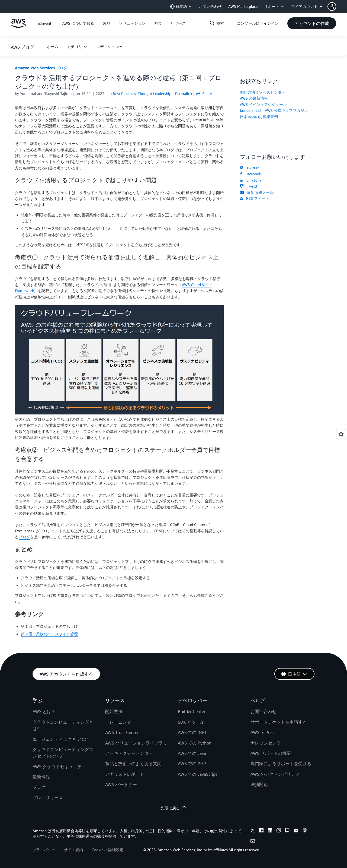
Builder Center (192, 711)
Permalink (184, 94)
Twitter (249, 168)
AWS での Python (195, 743)
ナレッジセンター (268, 743)
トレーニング (118, 722)
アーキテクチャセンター (129, 753)
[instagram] (279, 831)
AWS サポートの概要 (271, 753)
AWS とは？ (44, 711)
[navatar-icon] (332, 7)
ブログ (24, 537)
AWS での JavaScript (197, 774)
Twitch (249, 186)
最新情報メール (257, 192)
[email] (253, 842)
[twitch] (287, 831)
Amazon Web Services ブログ (41, 68)
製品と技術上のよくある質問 (133, 764)
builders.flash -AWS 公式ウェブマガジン (274, 110)
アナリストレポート (125, 774)
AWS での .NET (192, 732)
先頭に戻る (173, 808)
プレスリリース (48, 798)
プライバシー (44, 850)
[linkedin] (270, 831)
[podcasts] (305, 831)
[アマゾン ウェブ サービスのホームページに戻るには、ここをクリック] (18, 26)
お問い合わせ (264, 711)
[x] (253, 831)
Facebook (250, 174)
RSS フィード (255, 198)
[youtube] (296, 831)
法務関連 (259, 784)
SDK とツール (191, 722)
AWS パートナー (121, 784)
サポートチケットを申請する (279, 722)
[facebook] (261, 831)
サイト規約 (73, 850)
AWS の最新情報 (254, 98)
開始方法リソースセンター (263, 92)
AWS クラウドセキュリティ (59, 766)
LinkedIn (250, 180)
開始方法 (114, 711)
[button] (337, 7)
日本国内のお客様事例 (259, 117)
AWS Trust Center (122, 732)
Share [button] (204, 94)
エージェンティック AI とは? (60, 739)
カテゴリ (75, 47)
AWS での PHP (192, 764)
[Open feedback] (341, 434)
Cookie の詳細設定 (107, 850)
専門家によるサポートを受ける (281, 764)
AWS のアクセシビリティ (275, 774)
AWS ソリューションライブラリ (136, 743)
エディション (108, 47)
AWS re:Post (262, 732)
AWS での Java (192, 753)
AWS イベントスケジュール (263, 104)
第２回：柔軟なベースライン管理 (49, 634)
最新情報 (41, 777)
